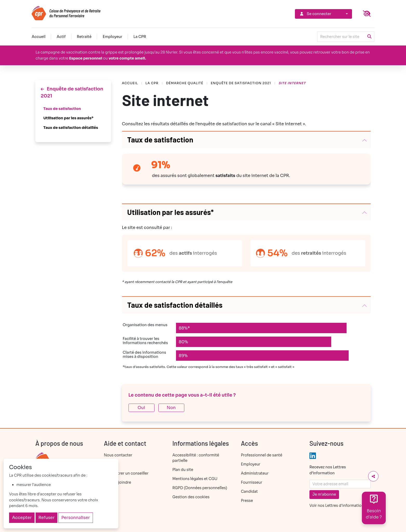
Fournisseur (252, 482)
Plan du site (183, 470)
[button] (246, 140)
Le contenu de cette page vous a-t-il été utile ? (182, 395)
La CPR (140, 37)
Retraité (84, 37)
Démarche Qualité (184, 83)
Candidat (249, 491)
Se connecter (315, 14)
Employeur (112, 37)
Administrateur (255, 473)
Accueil (39, 37)
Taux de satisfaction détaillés (71, 128)
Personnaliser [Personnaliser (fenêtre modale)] (76, 518)
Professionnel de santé (262, 455)
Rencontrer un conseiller (126, 473)
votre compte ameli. (127, 58)
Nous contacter (118, 455)
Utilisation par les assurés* (68, 118)
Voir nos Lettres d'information (337, 505)
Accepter (22, 518)
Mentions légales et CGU (195, 479)
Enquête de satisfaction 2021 (241, 83)
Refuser (46, 518)
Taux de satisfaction (62, 109)
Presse (247, 501)
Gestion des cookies (191, 497)
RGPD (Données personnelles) (200, 488)
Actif (61, 37)
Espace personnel (86, 58)
